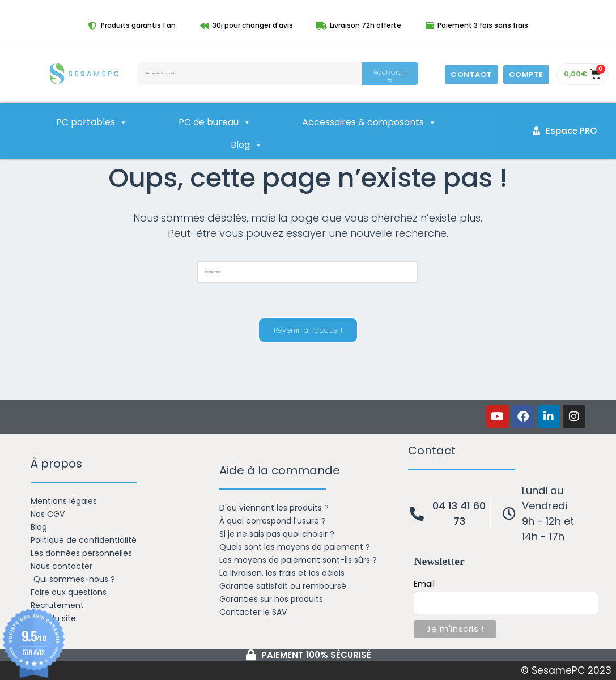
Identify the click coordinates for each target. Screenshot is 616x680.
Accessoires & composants (369, 122)
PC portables (92, 122)
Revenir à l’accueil (308, 330)
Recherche (390, 76)
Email (424, 584)
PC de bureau (215, 122)
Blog (247, 145)
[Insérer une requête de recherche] (308, 272)
